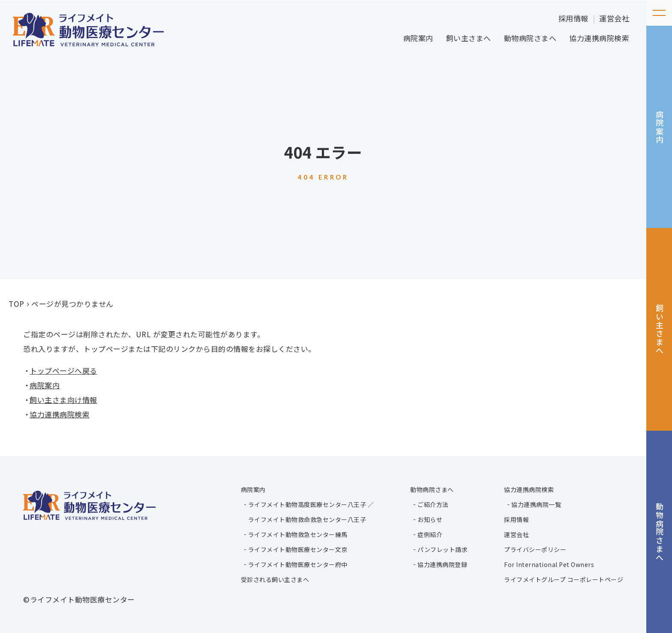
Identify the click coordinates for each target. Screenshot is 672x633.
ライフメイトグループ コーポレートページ (564, 579)
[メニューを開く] (659, 13)
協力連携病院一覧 (536, 504)
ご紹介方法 (433, 504)
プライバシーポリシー (535, 549)
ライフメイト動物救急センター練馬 (298, 534)
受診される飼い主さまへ (275, 579)
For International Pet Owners (549, 564)
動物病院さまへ (530, 38)
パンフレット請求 (442, 549)
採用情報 (573, 18)
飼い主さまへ (469, 38)
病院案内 (418, 38)
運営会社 (614, 18)
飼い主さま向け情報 (63, 400)
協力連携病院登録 (442, 564)
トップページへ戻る (63, 370)
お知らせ (430, 519)
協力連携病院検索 (599, 38)
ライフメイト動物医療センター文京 (298, 549)
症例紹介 (430, 534)
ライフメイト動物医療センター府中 (298, 564)
